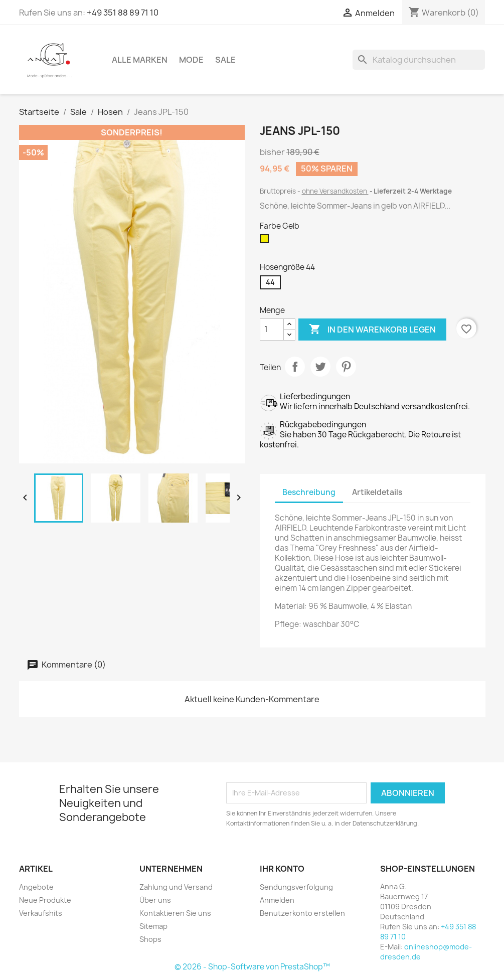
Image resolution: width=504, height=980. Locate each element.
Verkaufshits (41, 913)
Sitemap (153, 926)
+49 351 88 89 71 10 (123, 13)
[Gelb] (266, 241)
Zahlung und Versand (176, 887)
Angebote (36, 887)
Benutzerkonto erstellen (302, 913)
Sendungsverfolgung (296, 887)
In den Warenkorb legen (372, 330)
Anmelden (277, 900)
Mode (191, 60)
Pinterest (346, 367)
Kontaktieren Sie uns (175, 913)
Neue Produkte (45, 900)
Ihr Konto (282, 869)
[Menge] (272, 330)
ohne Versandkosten (335, 191)
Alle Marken (140, 60)
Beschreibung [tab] (309, 492)
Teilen (295, 367)
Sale (225, 60)
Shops (150, 939)
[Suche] (419, 60)
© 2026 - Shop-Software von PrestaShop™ (252, 967)
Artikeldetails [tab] (377, 492)
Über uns (155, 900)
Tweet (320, 367)
